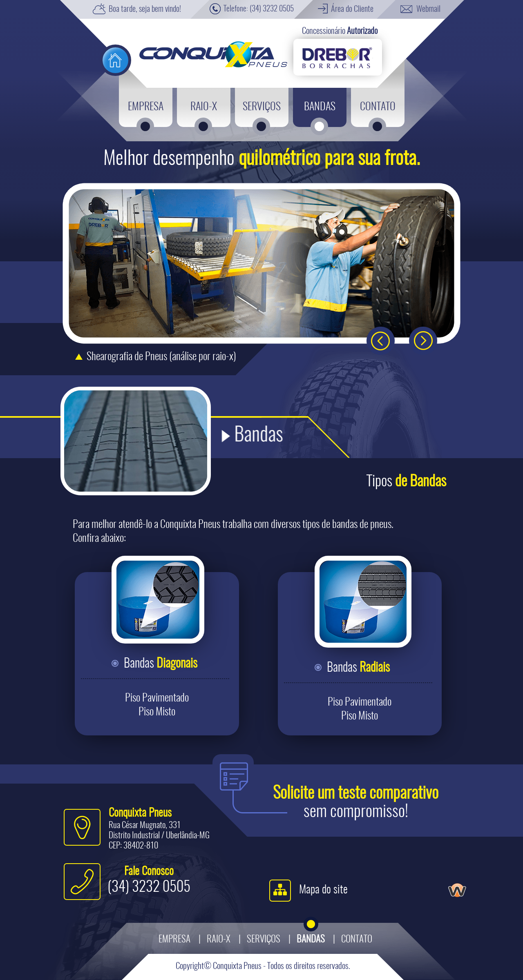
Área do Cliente (352, 9)
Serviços (264, 940)
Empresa (174, 940)
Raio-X (219, 940)
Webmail (428, 9)
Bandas (161, 664)
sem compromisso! (356, 803)
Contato (357, 940)
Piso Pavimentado (157, 698)
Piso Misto (157, 712)
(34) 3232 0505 (272, 9)
